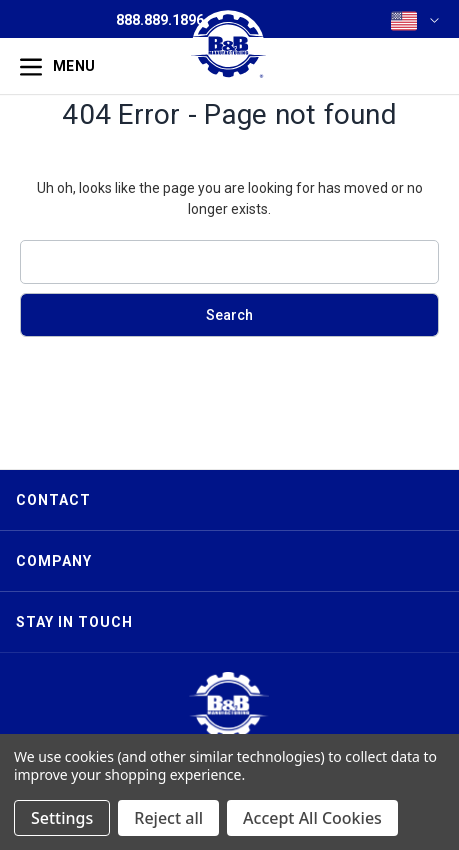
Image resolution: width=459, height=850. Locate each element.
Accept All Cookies (312, 818)
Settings (62, 818)
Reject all (168, 818)
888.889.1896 (160, 20)
